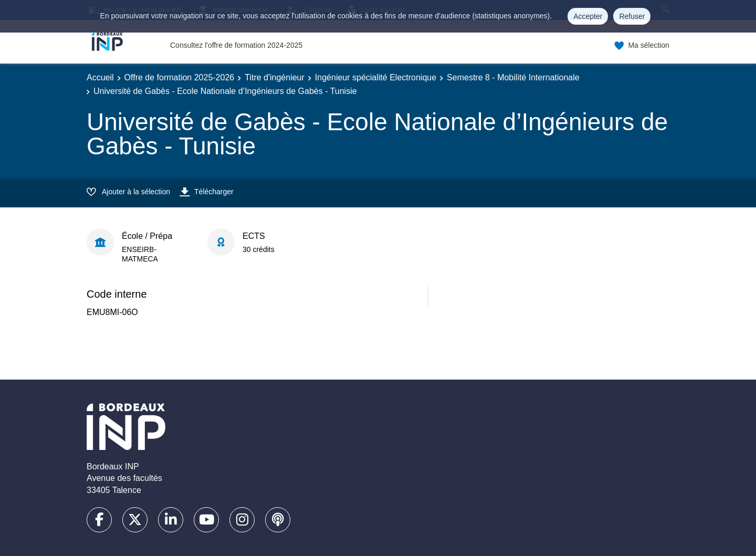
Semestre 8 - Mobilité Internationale (513, 77)
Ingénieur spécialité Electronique (376, 77)
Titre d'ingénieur (275, 77)
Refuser (632, 16)
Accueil (100, 77)
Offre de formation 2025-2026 (180, 77)
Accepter (588, 16)
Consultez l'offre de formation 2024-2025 (236, 45)
